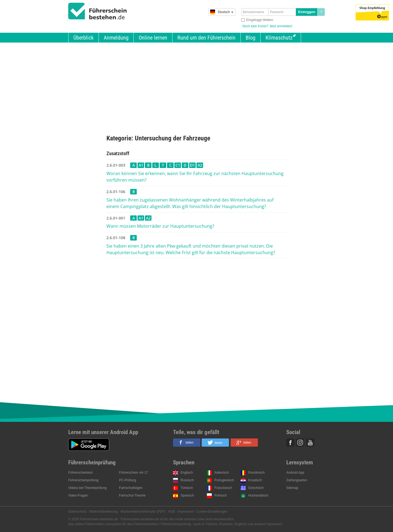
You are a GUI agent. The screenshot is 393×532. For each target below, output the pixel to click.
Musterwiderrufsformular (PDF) (143, 512)
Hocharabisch (258, 495)
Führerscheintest (80, 473)
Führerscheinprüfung (83, 480)
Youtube (310, 443)
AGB (172, 512)
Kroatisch (255, 480)
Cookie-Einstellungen (212, 512)
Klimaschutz (279, 38)
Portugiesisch (224, 480)
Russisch (187, 480)
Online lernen (153, 38)
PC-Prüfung (128, 480)
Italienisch (222, 473)
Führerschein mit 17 (133, 473)
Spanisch (187, 495)
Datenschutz (77, 512)
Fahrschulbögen (131, 488)
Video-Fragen (78, 495)
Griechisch (256, 488)
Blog (251, 38)
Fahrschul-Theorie (132, 495)
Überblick (84, 38)
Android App (295, 473)
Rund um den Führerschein (206, 38)
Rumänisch (257, 473)
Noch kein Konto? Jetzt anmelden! (267, 26)
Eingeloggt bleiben (260, 20)
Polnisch (221, 495)
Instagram (300, 443)
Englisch (187, 473)
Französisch (223, 488)
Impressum (186, 512)
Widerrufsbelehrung (104, 512)
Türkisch (187, 488)
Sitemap (292, 488)
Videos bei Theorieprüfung (87, 488)
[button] (187, 443)
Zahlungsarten (297, 480)
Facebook (290, 443)
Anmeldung (116, 38)
